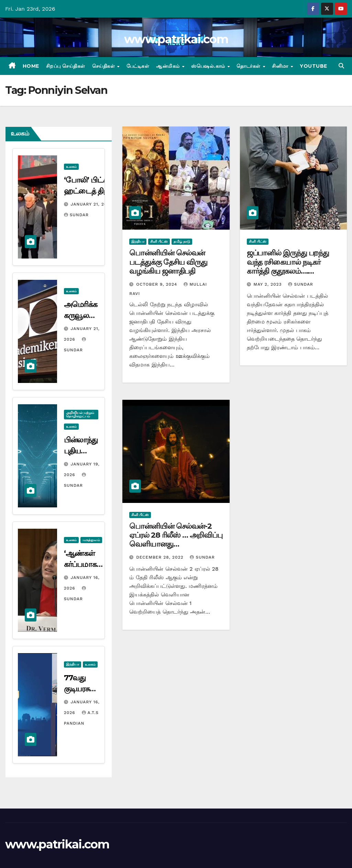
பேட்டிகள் (138, 66)
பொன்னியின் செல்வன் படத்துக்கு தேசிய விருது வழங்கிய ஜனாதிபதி (168, 262)
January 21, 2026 (92, 204)
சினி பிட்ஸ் (159, 241)
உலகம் (71, 167)
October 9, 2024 (157, 284)
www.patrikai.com (176, 39)
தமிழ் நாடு (182, 241)
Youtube (313, 66)
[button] (341, 66)
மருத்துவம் (91, 540)
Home (31, 66)
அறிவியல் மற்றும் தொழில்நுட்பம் (80, 414)
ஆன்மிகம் (169, 66)
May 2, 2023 (269, 284)
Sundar (76, 215)
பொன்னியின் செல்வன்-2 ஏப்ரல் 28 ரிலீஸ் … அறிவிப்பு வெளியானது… (176, 535)
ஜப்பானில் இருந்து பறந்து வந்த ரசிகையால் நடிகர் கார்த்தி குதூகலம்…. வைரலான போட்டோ (288, 266)
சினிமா (281, 66)
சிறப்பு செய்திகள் (66, 66)
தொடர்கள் (249, 66)
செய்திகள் (104, 66)
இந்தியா (73, 664)
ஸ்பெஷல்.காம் (209, 66)
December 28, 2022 (161, 557)
